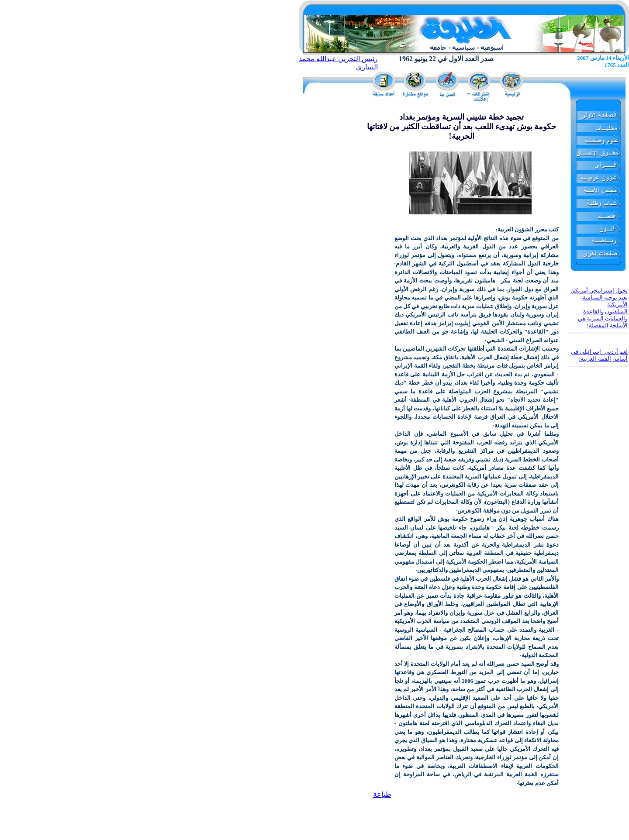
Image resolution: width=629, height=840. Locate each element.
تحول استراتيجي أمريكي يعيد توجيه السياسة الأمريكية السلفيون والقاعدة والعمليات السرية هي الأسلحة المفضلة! (599, 308)
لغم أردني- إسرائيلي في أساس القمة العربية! (599, 355)
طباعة (382, 794)
